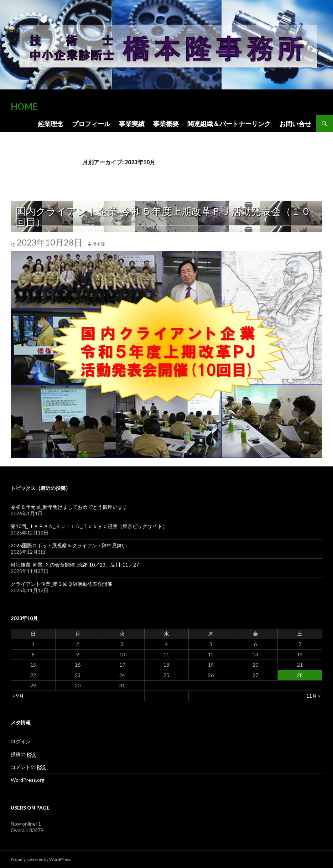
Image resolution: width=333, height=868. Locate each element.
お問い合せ (295, 124)
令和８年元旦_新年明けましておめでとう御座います (108, 507)
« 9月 (18, 696)
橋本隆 (99, 244)
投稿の (23, 754)
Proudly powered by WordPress (41, 859)
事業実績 (132, 124)
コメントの (28, 767)
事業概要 (166, 124)
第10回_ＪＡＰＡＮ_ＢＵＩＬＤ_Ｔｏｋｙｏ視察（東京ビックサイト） (89, 526)
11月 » (313, 696)
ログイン (21, 741)
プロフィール (91, 124)
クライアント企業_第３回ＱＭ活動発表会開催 (61, 584)
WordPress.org (28, 780)
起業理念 (51, 124)
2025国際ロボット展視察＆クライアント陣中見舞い (69, 545)
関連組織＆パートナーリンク (229, 124)
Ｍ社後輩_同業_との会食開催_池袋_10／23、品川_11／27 (75, 565)
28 (300, 675)
